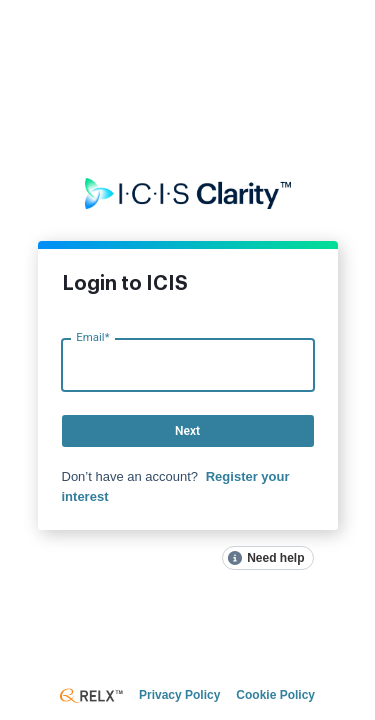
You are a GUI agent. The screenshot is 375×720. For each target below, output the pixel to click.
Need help (275, 558)
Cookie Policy (275, 695)
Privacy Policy (179, 695)
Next (187, 431)
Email (92, 337)
